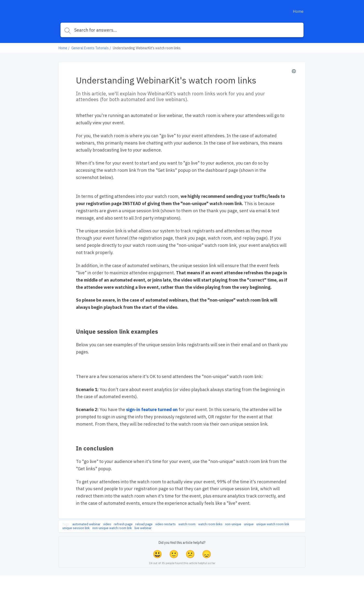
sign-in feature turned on (152, 410)
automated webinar (86, 524)
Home (298, 11)
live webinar (143, 528)
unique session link (76, 528)
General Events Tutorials (90, 48)
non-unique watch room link (112, 528)
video (107, 524)
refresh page (123, 524)
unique (249, 524)
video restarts (165, 524)
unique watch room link (273, 524)
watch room (187, 524)
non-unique (233, 524)
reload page (144, 524)
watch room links (210, 524)
